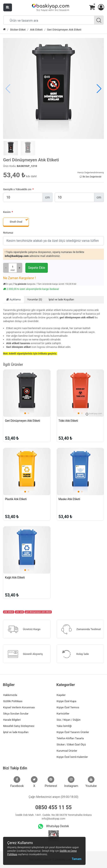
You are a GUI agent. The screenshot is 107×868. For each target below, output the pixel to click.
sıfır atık (19, 612)
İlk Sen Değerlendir (91, 177)
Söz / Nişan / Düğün (69, 720)
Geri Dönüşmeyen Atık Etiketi (64, 30)
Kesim (7, 212)
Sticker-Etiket (18, 30)
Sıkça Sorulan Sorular (16, 714)
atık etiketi (9, 612)
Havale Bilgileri (12, 720)
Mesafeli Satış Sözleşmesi (19, 726)
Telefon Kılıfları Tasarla (70, 738)
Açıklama (14, 299)
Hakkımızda (10, 695)
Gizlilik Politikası (13, 701)
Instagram (71, 782)
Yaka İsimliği (64, 726)
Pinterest (51, 782)
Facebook (17, 782)
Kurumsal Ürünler (67, 751)
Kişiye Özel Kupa (67, 701)
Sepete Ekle (37, 268)
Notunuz (8, 233)
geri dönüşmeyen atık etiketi (38, 612)
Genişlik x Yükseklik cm (17, 189)
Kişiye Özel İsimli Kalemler (72, 757)
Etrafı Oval (16, 222)
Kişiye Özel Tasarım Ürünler (73, 732)
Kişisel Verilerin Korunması (19, 707)
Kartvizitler (63, 714)
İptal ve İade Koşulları (61, 299)
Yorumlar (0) (35, 299)
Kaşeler (61, 695)
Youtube (91, 782)
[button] (101, 7)
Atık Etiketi (36, 30)
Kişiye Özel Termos (68, 707)
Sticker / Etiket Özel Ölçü (71, 745)
